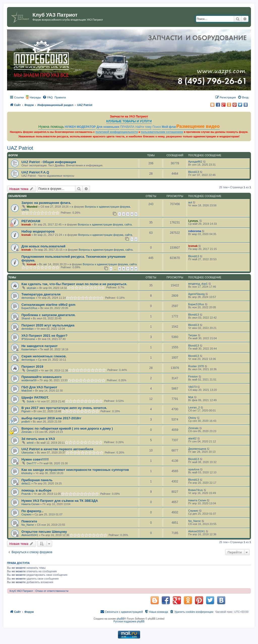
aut (190, 202)
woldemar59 (29, 380)
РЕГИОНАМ (31, 221)
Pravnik (26, 494)
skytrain (31, 288)
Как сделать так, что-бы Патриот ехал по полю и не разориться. (74, 284)
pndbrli (26, 422)
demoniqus (28, 298)
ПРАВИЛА (127, 127)
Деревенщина (197, 449)
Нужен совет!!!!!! (35, 459)
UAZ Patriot (20, 148)
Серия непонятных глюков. (44, 356)
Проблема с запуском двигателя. (49, 315)
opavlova (194, 469)
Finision (193, 376)
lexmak (26, 224)
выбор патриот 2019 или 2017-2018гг (51, 418)
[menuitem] (48, 97)
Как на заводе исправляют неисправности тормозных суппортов (75, 470)
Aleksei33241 (30, 535)
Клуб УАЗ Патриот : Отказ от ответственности (39, 591)
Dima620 (32, 370)
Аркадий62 (195, 162)
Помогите (29, 521)
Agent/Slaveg (196, 294)
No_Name (28, 525)
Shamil (26, 318)
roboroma (195, 231)
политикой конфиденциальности (117, 132)
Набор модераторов (38, 231)
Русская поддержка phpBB (129, 621)
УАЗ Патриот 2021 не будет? (44, 336)
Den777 (32, 463)
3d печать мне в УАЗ (38, 439)
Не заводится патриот (40, 346)
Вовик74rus (196, 490)
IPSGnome (28, 339)
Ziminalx (27, 432)
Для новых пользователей (43, 246)
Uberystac (28, 452)
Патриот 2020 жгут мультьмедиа (48, 325)
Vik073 (192, 387)
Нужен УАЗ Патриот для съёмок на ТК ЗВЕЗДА (60, 501)
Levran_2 (194, 407)
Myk (191, 397)
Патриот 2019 (32, 367)
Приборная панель (37, 480)
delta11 (26, 483)
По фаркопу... (33, 511)
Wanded (32, 207)
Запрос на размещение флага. (46, 203)
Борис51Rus (29, 308)
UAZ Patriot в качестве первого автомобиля (57, 449)
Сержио (26, 514)
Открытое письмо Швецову (44, 532)
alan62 (192, 438)
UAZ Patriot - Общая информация (49, 162)
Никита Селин (30, 504)
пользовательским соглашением (162, 132)
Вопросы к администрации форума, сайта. (105, 224)
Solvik (30, 401)
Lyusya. (193, 221)
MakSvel (27, 391)
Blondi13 (194, 172)
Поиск (157, 127)
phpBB (120, 619)
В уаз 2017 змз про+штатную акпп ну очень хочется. (64, 408)
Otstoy (192, 418)
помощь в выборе (36, 490)
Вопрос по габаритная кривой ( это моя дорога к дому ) (67, 428)
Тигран (193, 335)
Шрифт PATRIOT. (35, 397)
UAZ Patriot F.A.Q (35, 172)
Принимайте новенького (41, 377)
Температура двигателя (41, 294)
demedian (27, 329)
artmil (30, 443)
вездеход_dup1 (198, 284)
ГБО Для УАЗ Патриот (39, 387)
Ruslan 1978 (196, 366)
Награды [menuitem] (35, 97)
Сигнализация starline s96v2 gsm (48, 305)
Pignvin (26, 411)
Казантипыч (29, 349)
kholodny (27, 473)
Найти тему (143, 127)
